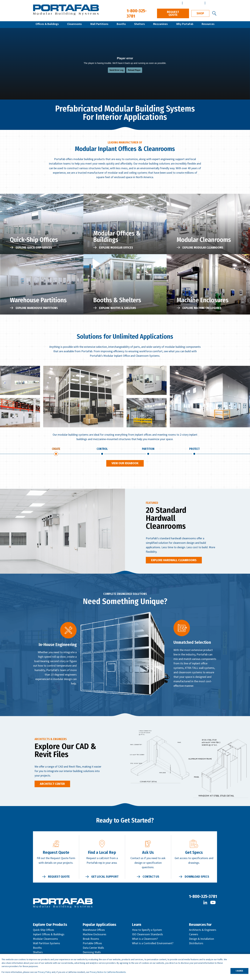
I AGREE (239, 971)
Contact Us (151, 877)
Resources (208, 25)
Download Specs (197, 877)
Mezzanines (160, 25)
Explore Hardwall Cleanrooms (174, 561)
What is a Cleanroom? (145, 940)
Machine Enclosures (95, 935)
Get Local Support (105, 877)
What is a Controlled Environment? (153, 944)
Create (56, 449)
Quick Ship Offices (44, 931)
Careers (194, 935)
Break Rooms (91, 940)
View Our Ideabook (125, 464)
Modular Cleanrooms (45, 940)
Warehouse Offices (94, 931)
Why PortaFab (185, 25)
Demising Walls (92, 953)
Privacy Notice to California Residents (108, 972)
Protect (194, 449)
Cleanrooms (74, 25)
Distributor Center (169, 3)
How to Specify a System (147, 931)
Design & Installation (202, 940)
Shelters (139, 25)
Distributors (196, 944)
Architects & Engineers (203, 931)
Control (102, 449)
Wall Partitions (99, 25)
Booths (121, 25)
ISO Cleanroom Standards (147, 935)
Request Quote (173, 13)
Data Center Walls (93, 948)
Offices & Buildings (47, 25)
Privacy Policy (45, 972)
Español (211, 3)
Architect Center (193, 3)
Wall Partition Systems (46, 944)
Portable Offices (92, 944)
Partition (148, 449)
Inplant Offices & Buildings (49, 935)
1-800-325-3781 (203, 897)
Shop (200, 13)
